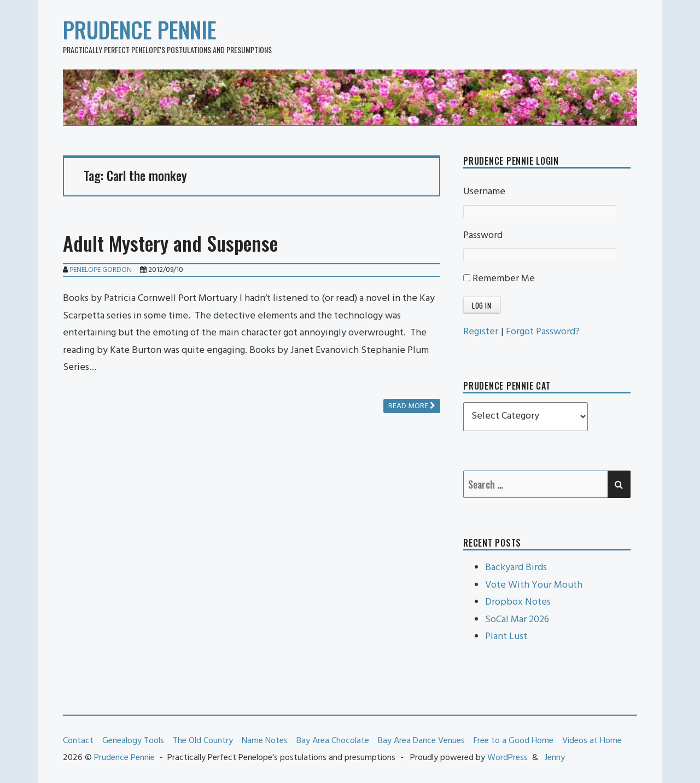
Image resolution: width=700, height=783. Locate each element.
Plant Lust (506, 637)
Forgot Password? (543, 332)
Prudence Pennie (140, 30)
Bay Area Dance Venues (421, 741)
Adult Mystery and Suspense (170, 243)
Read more (412, 406)
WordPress (507, 758)
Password (483, 236)
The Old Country (203, 741)
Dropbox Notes (518, 602)
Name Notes (265, 741)
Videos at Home (592, 741)
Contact (78, 741)
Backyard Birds (516, 568)
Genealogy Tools (133, 741)
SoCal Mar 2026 (517, 620)
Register (481, 332)
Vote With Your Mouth (534, 585)
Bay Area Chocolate (333, 741)
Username (484, 192)
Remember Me (499, 279)
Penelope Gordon (101, 270)
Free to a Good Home (514, 741)
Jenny (555, 758)
